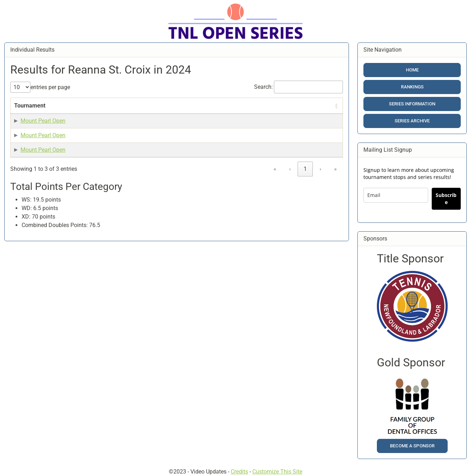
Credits (239, 472)
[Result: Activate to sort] (189, 110)
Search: (263, 87)
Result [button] (163, 114)
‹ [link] (290, 203)
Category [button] (272, 114)
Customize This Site (277, 472)
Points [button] (238, 114)
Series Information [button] (412, 104)
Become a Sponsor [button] (412, 446)
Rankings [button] (412, 87)
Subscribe (446, 199)
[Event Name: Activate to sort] (85, 110)
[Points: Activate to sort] (241, 110)
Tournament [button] (30, 114)
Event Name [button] (79, 114)
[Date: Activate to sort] (131, 110)
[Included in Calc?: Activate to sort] (318, 110)
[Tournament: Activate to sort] (35, 110)
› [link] (320, 203)
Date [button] (120, 114)
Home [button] (412, 70)
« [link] (275, 203)
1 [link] (305, 203)
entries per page (50, 87)
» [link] (335, 203)
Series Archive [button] (412, 121)
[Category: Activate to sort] (275, 110)
